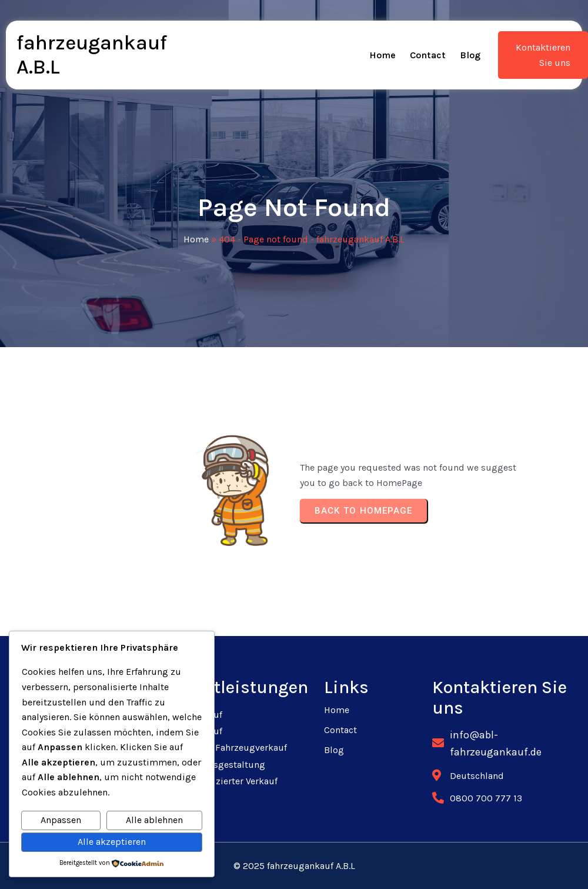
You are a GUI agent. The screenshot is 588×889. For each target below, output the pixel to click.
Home (196, 239)
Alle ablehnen (154, 820)
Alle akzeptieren (112, 842)
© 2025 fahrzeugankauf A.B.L (294, 866)
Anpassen (61, 820)
